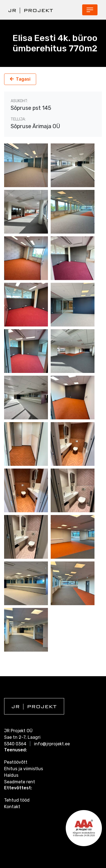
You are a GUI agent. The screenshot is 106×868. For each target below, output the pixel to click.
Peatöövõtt (16, 762)
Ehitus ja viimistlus (24, 769)
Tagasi (23, 79)
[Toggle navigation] (90, 10)
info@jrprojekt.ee (52, 744)
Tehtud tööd (17, 800)
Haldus (11, 775)
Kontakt (12, 807)
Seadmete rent (20, 782)
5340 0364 (15, 744)
